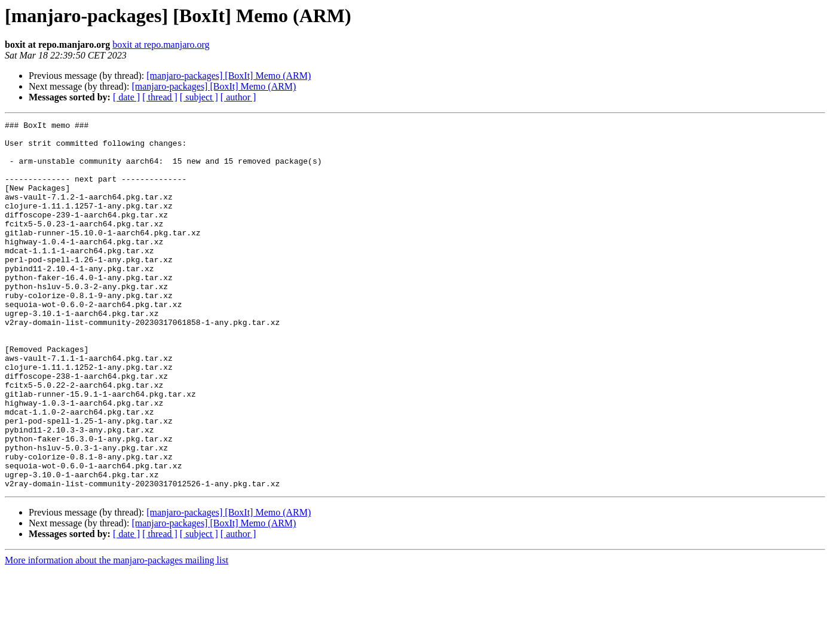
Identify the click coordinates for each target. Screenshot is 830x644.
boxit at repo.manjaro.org (161, 45)
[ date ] (126, 97)
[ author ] (238, 97)
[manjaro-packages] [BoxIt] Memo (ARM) (229, 76)
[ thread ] (160, 97)
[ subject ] (199, 97)
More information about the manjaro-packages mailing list (117, 634)
